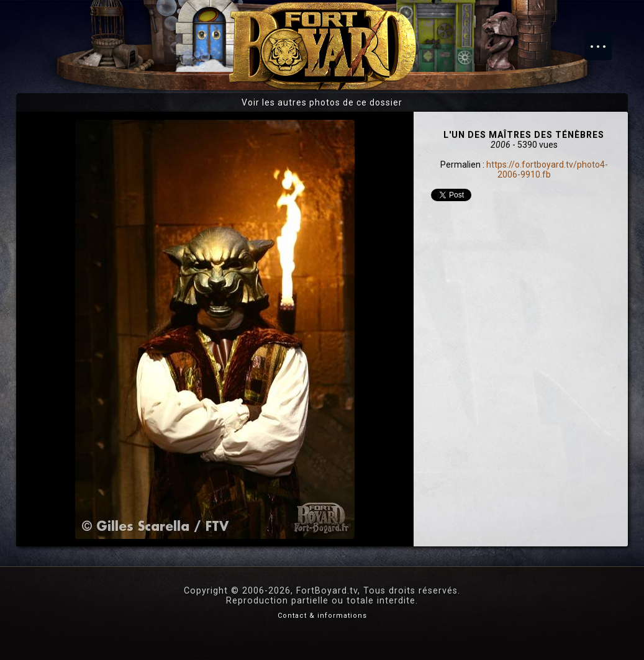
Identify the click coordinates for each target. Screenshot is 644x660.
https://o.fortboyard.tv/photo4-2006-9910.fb (547, 170)
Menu (604, 40)
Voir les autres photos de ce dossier (322, 102)
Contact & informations (322, 616)
